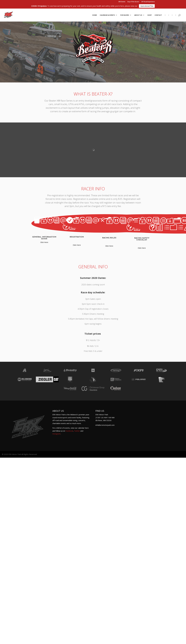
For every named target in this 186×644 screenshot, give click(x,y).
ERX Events (122, 2)
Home (95, 15)
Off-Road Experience (148, 2)
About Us (138, 15)
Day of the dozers (133, 2)
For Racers (125, 15)
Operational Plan (147, 6)
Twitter (77, 431)
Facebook (69, 431)
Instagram (56, 434)
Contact (158, 15)
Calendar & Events (107, 15)
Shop (150, 15)
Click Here (44, 242)
